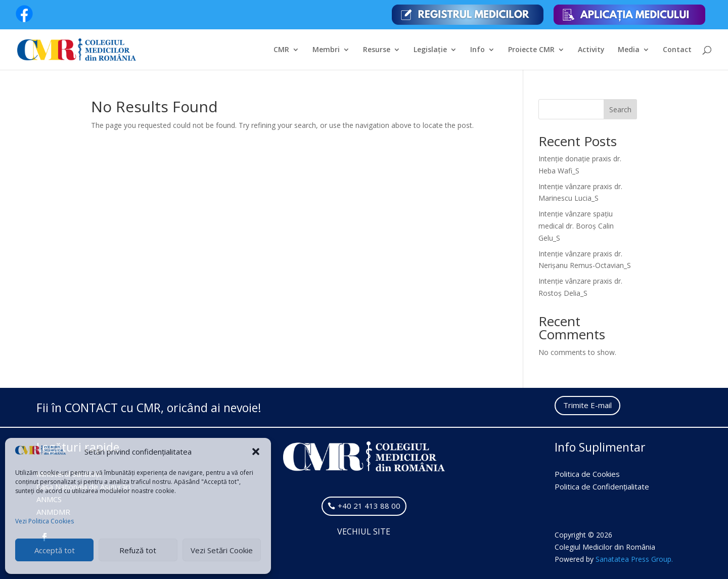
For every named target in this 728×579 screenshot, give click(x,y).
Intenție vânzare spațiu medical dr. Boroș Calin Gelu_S (576, 226)
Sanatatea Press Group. (634, 559)
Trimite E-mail (587, 405)
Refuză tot (138, 550)
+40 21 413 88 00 (369, 506)
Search (620, 109)
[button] (256, 452)
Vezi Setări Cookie (222, 550)
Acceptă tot (55, 550)
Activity (591, 50)
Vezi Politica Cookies (44, 521)
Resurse (377, 50)
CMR (281, 50)
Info (477, 50)
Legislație (430, 50)
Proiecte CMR (531, 50)
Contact (677, 50)
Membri (326, 50)
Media (629, 50)
